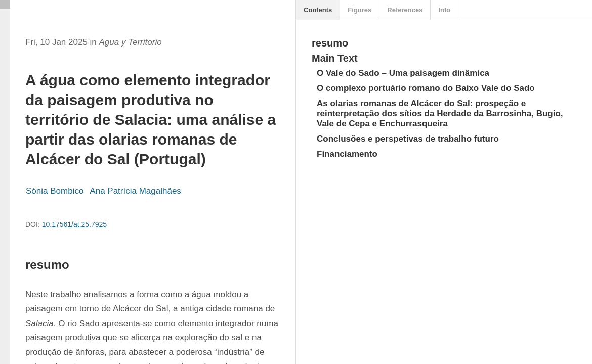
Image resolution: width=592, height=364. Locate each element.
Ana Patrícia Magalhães (135, 191)
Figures (360, 10)
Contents (318, 10)
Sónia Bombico (55, 191)
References (405, 10)
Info (444, 10)
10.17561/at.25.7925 (74, 224)
